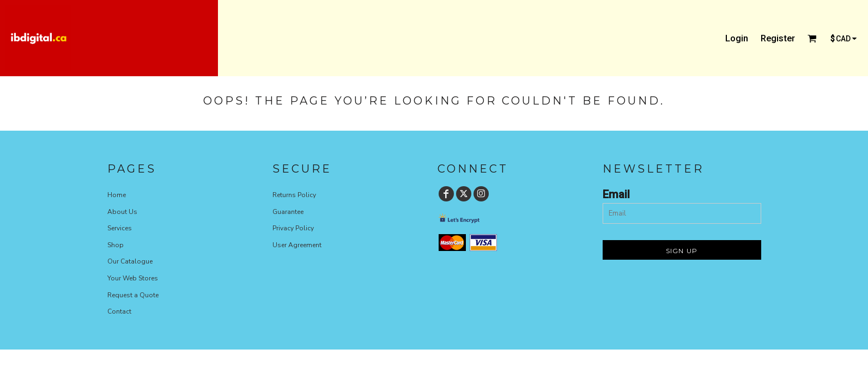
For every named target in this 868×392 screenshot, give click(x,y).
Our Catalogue (130, 261)
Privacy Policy (293, 228)
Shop (116, 245)
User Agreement (297, 245)
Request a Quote (133, 295)
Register (778, 38)
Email (616, 194)
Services (120, 228)
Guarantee (288, 212)
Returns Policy (294, 195)
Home (117, 195)
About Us (122, 212)
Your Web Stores (133, 278)
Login (737, 38)
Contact (119, 311)
